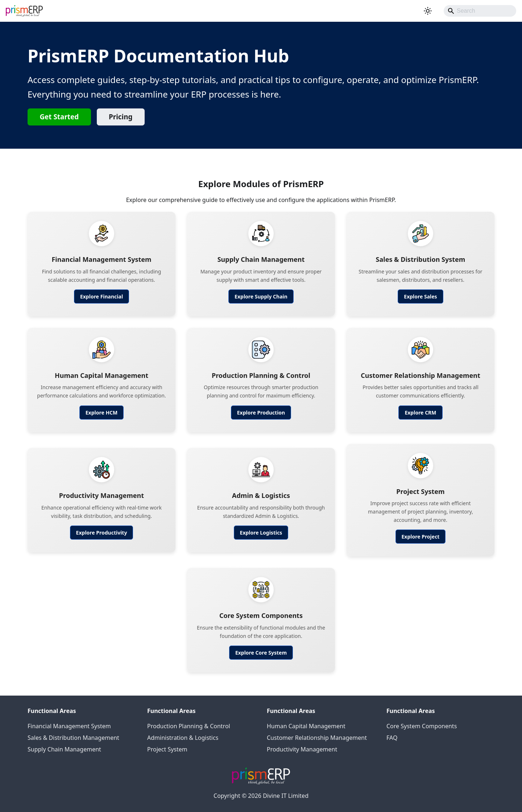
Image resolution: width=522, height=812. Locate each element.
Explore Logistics (261, 533)
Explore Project (421, 537)
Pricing (121, 117)
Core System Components (422, 726)
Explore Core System (261, 653)
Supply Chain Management (64, 749)
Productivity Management (302, 749)
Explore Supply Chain (261, 296)
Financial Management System (69, 726)
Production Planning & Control (189, 726)
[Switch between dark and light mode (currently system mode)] (428, 11)
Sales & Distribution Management (73, 738)
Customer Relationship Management (317, 738)
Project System (167, 749)
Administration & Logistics (183, 738)
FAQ (392, 738)
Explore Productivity (102, 533)
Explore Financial (101, 296)
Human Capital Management (306, 726)
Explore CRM (420, 413)
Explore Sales (420, 296)
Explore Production (261, 413)
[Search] (480, 11)
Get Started (59, 117)
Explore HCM (102, 413)
